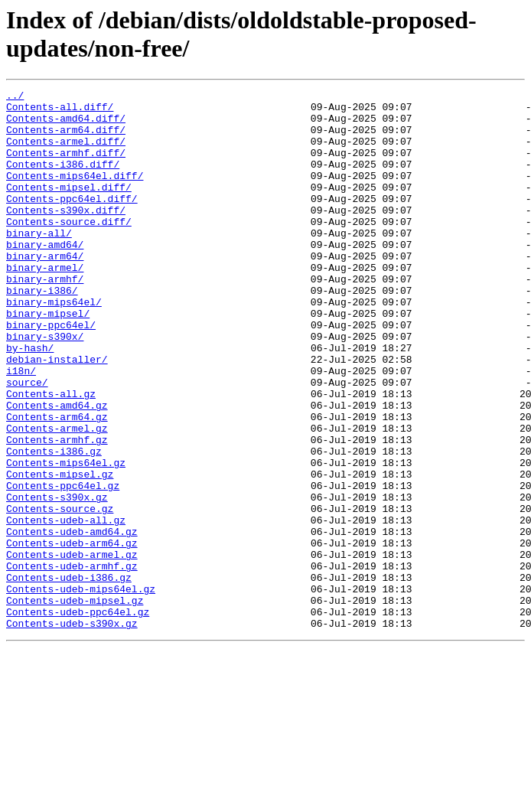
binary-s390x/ (45, 386)
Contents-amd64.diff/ (66, 125)
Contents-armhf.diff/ (66, 166)
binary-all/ (39, 263)
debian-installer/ (57, 414)
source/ (27, 442)
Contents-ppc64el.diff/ (72, 221)
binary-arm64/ (45, 290)
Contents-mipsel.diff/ (69, 207)
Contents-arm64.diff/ (66, 139)
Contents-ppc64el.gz (63, 566)
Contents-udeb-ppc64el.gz (78, 717)
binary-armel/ (45, 304)
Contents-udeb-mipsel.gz (75, 703)
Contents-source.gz (60, 593)
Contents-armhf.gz (57, 510)
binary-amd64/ (45, 276)
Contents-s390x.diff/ (66, 235)
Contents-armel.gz (57, 497)
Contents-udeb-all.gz (66, 607)
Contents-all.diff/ (60, 111)
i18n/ (21, 428)
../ (15, 97)
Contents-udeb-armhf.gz (72, 662)
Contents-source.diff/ (69, 249)
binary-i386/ (42, 331)
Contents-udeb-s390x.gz (72, 731)
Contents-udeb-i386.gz (69, 676)
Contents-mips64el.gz (66, 538)
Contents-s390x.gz (57, 579)
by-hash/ (30, 400)
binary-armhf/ (45, 318)
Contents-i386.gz (54, 524)
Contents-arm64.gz (57, 483)
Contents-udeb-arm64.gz (72, 634)
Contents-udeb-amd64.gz (72, 621)
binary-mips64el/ (54, 345)
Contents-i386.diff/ (63, 180)
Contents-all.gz (51, 455)
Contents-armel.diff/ (66, 152)
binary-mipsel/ (48, 359)
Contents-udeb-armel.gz (72, 648)
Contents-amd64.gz (57, 469)
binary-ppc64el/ (51, 373)
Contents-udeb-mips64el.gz (81, 690)
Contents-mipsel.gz (60, 552)
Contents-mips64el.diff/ (75, 194)
